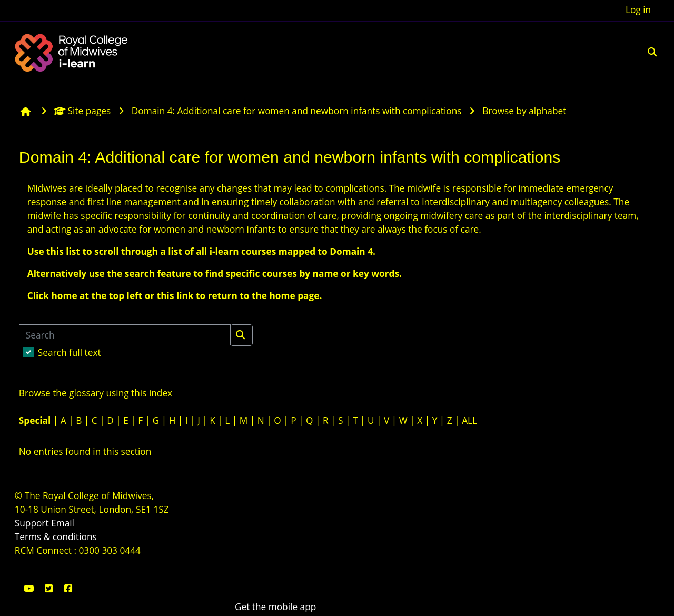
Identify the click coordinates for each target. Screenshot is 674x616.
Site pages (82, 111)
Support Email (44, 523)
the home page (286, 296)
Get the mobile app (275, 607)
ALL (469, 420)
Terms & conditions (56, 537)
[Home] (73, 51)
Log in (638, 10)
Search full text (70, 352)
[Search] (125, 335)
